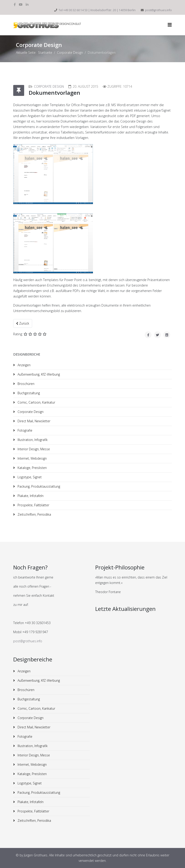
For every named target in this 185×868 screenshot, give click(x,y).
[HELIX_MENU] (170, 25)
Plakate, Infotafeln (30, 496)
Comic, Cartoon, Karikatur (36, 402)
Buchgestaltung (28, 393)
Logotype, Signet (29, 477)
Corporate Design (70, 52)
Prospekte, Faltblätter (33, 505)
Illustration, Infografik (32, 440)
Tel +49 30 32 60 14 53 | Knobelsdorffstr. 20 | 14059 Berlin (97, 10)
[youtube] (21, 4)
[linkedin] (27, 4)
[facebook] (15, 4)
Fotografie (24, 430)
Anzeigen (24, 365)
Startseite (45, 52)
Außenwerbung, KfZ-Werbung (38, 374)
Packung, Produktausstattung (38, 486)
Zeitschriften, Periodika (34, 514)
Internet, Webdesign (32, 458)
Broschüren (26, 384)
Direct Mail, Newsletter (33, 421)
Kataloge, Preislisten (32, 468)
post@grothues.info (158, 10)
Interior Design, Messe (33, 449)
